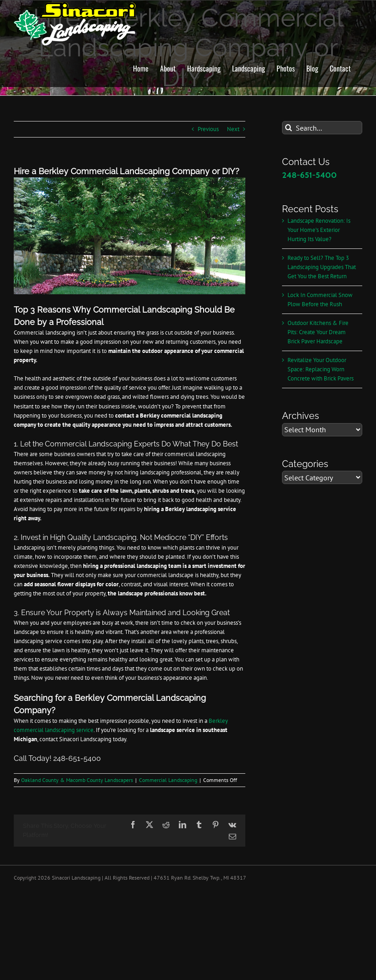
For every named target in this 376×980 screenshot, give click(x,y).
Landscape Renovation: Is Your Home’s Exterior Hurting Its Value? (319, 230)
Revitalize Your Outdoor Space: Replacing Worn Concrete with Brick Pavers (321, 369)
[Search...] (322, 128)
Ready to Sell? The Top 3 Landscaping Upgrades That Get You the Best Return (322, 267)
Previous (208, 129)
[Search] (289, 128)
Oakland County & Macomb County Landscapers (77, 780)
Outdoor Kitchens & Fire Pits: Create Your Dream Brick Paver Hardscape (318, 332)
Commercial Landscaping (168, 780)
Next (233, 129)
